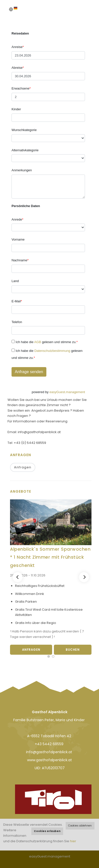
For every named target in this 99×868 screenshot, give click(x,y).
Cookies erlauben (47, 831)
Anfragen (23, 467)
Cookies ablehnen (80, 826)
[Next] (84, 577)
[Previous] (18, 577)
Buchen (73, 650)
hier (73, 841)
